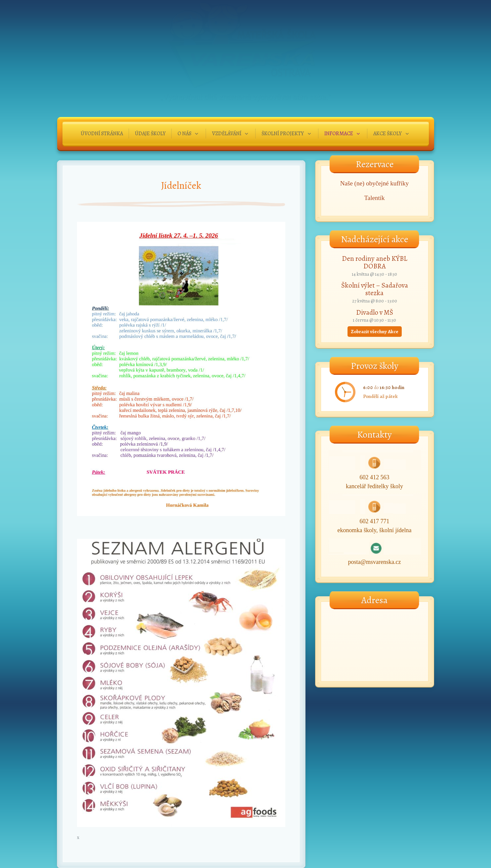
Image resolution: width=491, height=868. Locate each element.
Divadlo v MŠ (375, 312)
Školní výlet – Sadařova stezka (375, 289)
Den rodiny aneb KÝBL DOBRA (375, 262)
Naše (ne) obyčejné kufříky (374, 183)
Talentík (375, 198)
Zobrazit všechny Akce (375, 332)
